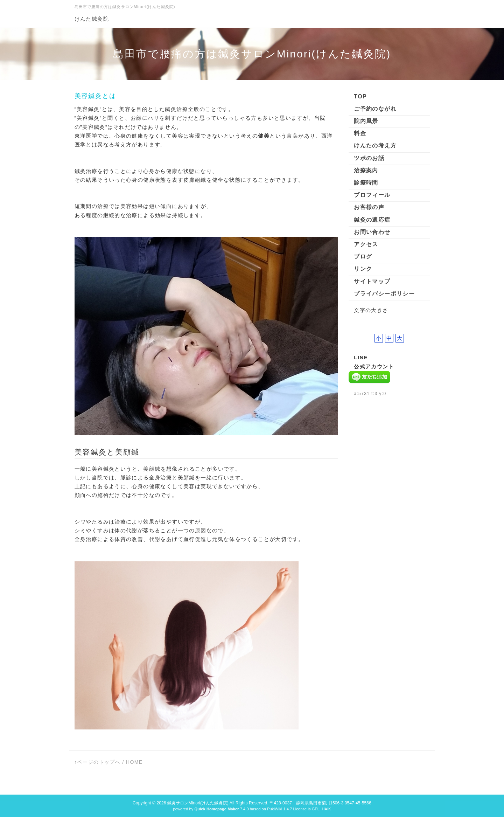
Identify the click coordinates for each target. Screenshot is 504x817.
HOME (134, 762)
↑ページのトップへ (98, 762)
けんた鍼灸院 (92, 19)
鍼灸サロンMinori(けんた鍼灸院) (198, 803)
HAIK (326, 809)
